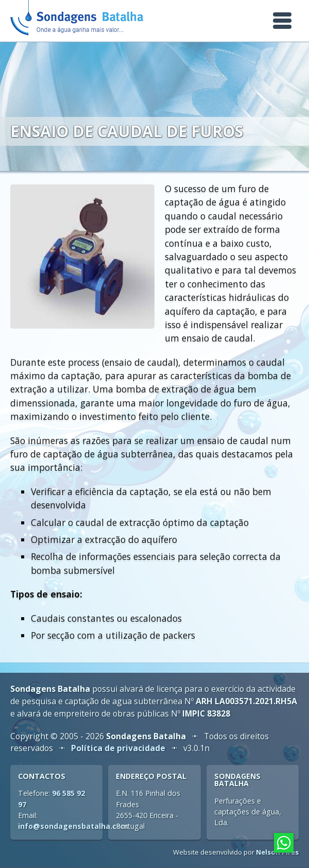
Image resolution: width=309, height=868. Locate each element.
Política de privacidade (118, 748)
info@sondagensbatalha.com (73, 826)
